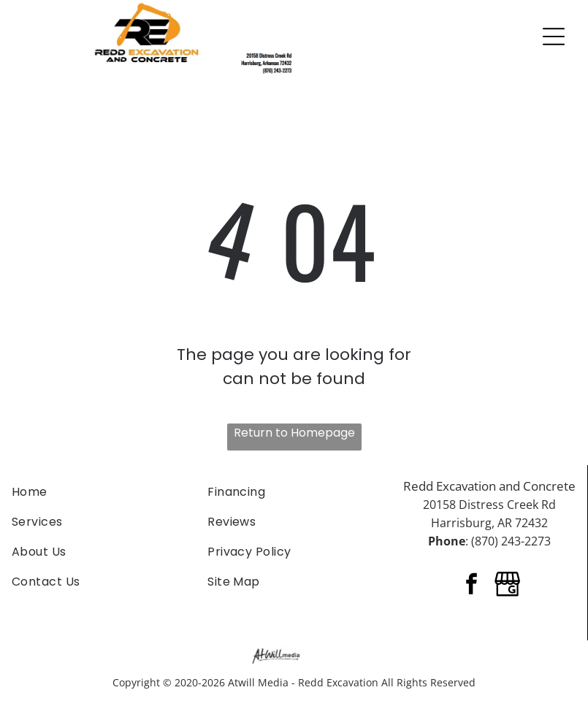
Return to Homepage (294, 433)
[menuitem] (98, 492)
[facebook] (472, 586)
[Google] (508, 586)
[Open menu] (554, 37)
